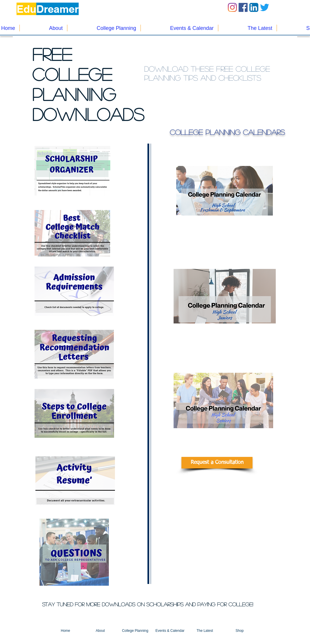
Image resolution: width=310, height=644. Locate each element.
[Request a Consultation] (217, 463)
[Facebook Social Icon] (243, 7)
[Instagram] (232, 7)
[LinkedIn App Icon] (254, 7)
